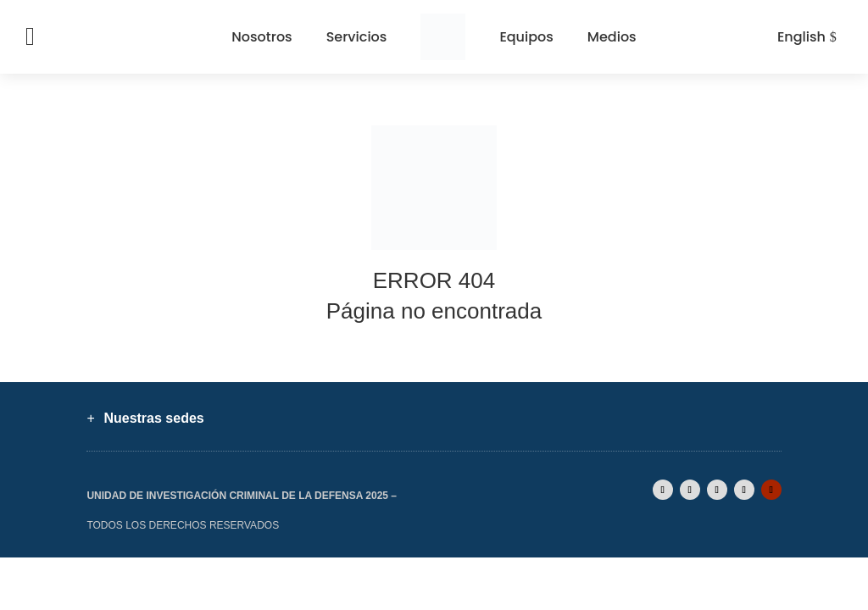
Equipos (526, 37)
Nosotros (262, 37)
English (801, 37)
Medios (612, 37)
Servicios (357, 37)
